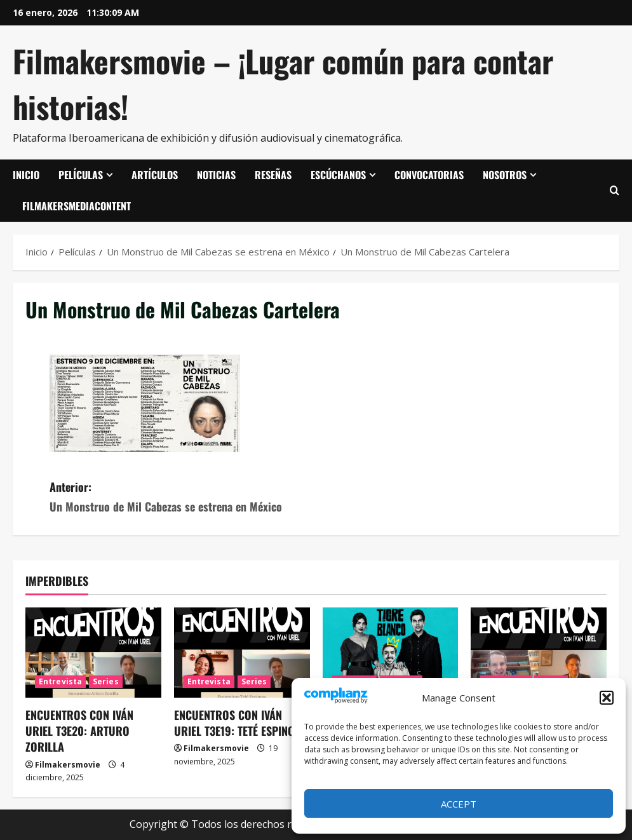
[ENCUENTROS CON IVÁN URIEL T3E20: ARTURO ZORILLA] (93, 653)
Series (106, 681)
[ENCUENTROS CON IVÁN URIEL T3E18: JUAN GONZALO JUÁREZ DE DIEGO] (539, 653)
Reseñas (273, 175)
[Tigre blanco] (391, 653)
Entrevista (60, 681)
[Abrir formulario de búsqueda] (615, 191)
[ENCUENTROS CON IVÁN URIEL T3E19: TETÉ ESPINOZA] (242, 653)
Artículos (155, 175)
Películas (81, 175)
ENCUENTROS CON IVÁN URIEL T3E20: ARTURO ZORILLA (79, 731)
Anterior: (183, 497)
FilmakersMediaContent (77, 206)
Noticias (216, 175)
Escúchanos (338, 175)
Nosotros (505, 175)
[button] (607, 698)
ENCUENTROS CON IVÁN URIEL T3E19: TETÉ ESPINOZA (240, 723)
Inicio (26, 175)
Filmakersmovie (68, 765)
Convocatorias (429, 175)
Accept (459, 804)
